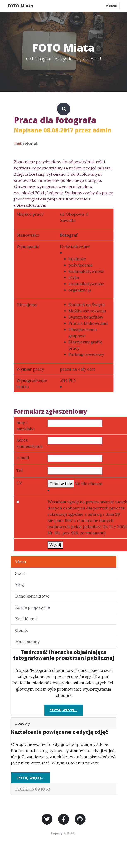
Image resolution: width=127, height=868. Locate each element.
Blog (19, 585)
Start (20, 573)
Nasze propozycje (33, 607)
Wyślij (55, 545)
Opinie (22, 630)
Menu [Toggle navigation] (111, 6)
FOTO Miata (20, 6)
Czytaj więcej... (63, 710)
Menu (21, 562)
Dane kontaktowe (32, 596)
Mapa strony (27, 642)
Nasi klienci (27, 619)
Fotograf (30, 143)
